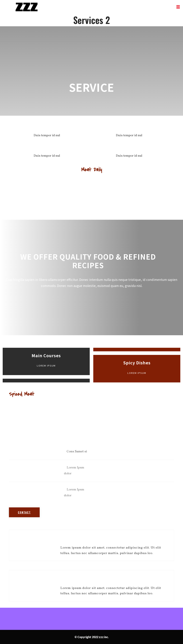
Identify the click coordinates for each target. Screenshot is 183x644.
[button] (24, 512)
